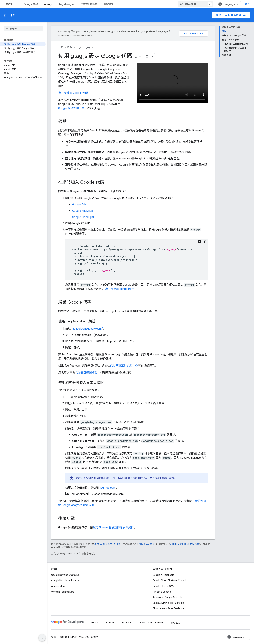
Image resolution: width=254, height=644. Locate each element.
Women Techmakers (63, 592)
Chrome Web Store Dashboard (169, 608)
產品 (70, 47)
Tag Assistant (108, 488)
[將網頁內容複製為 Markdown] (142, 56)
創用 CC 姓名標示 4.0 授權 (107, 544)
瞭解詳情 (109, 4)
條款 (54, 637)
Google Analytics (83, 211)
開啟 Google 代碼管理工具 (231, 15)
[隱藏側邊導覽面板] (42, 638)
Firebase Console (162, 592)
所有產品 (176, 623)
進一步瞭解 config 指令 (119, 289)
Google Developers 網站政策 (185, 544)
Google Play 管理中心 (164, 586)
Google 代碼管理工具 (71, 108)
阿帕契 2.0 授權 (146, 544)
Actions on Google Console (167, 597)
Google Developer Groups (65, 575)
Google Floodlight (83, 217)
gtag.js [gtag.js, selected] (48, 4)
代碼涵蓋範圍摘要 (86, 373)
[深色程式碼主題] (199, 242)
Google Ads (79, 204)
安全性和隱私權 (89, 4)
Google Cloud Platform (151, 623)
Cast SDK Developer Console (168, 603)
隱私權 (63, 637)
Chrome (111, 623)
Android (95, 623)
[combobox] (196, 4)
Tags (8, 4)
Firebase (127, 623)
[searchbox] (24, 29)
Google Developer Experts (65, 581)
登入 (247, 4)
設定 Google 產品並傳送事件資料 (113, 527)
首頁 (60, 47)
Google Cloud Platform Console (170, 581)
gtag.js (10, 15)
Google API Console (163, 575)
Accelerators (58, 586)
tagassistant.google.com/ (87, 329)
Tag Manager (67, 4)
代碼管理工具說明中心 (124, 366)
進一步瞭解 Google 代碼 (73, 93)
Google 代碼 (31, 4)
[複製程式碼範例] (205, 242)
